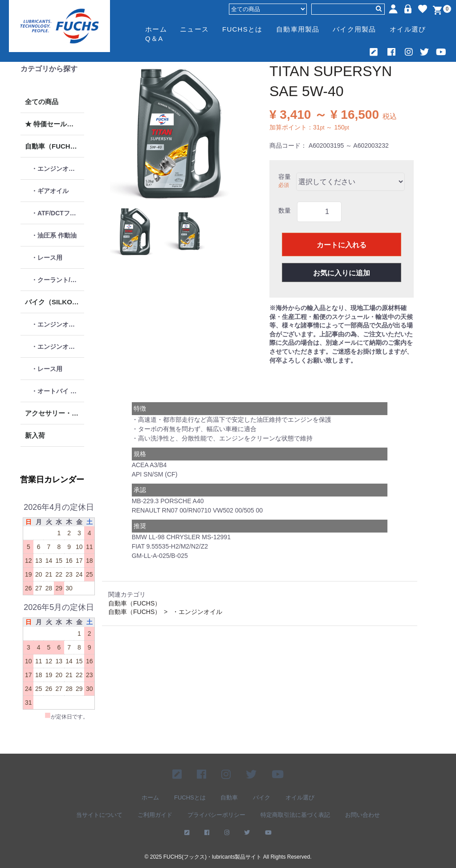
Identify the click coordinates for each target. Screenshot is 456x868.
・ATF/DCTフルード (58, 213)
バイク (262, 797)
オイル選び (408, 29)
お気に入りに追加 (342, 273)
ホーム (156, 29)
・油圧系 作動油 (54, 235)
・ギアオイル (50, 191)
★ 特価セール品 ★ (53, 124)
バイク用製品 (354, 29)
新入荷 (35, 435)
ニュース (194, 29)
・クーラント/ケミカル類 (58, 280)
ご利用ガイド (155, 815)
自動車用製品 (298, 29)
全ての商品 (42, 102)
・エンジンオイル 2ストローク (58, 347)
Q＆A (154, 38)
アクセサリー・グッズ (55, 413)
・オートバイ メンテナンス (58, 391)
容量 (285, 177)
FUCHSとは (242, 29)
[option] (178, 133)
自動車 (229, 797)
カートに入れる (342, 245)
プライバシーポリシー (216, 815)
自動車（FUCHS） (53, 146)
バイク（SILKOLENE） (55, 302)
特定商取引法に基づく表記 (295, 815)
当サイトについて (99, 815)
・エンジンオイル (56, 169)
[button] (134, 231)
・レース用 (47, 258)
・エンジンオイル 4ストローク (58, 324)
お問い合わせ (362, 815)
